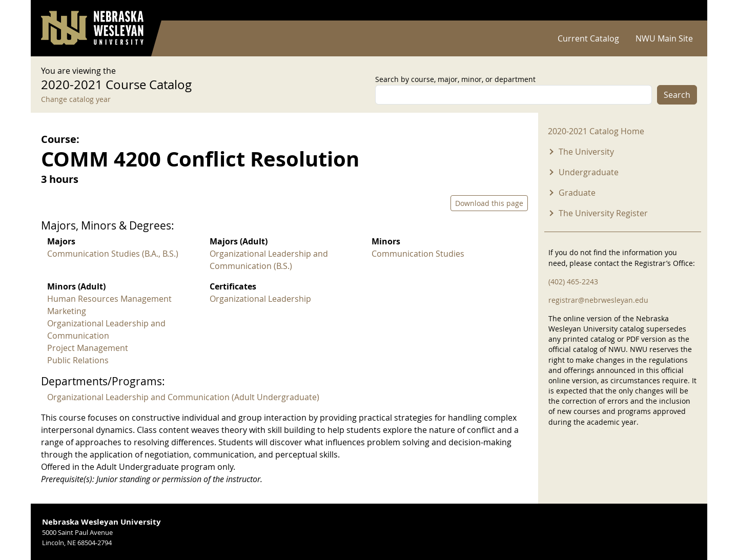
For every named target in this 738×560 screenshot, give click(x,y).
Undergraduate (589, 172)
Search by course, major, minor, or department (455, 79)
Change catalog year (76, 99)
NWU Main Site (664, 38)
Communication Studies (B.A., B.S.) (113, 254)
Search (677, 95)
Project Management (88, 348)
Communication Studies (418, 254)
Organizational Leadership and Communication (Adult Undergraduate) (183, 397)
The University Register (603, 213)
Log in (684, 11)
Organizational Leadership (260, 299)
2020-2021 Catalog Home (596, 131)
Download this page (489, 203)
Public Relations (78, 360)
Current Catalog (588, 38)
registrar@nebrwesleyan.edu (598, 300)
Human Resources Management (109, 299)
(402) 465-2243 (573, 282)
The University (586, 152)
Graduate (577, 193)
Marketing (67, 311)
